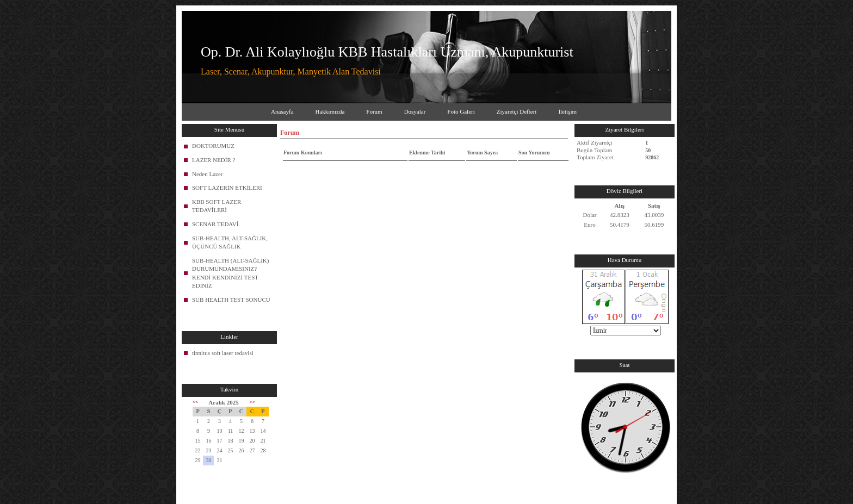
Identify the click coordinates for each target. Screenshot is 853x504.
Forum (374, 111)
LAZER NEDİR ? (214, 160)
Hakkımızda (330, 111)
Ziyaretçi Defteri (517, 111)
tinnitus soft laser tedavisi (223, 353)
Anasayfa (282, 111)
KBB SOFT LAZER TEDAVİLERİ (217, 206)
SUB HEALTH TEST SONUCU (231, 300)
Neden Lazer (208, 174)
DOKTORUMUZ (213, 146)
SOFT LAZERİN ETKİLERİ (227, 188)
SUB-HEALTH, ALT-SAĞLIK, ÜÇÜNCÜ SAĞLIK (230, 242)
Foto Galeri (461, 111)
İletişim (567, 111)
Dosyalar (415, 111)
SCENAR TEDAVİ (215, 224)
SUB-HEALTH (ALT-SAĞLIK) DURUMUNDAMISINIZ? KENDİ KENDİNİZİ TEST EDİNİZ (230, 273)
